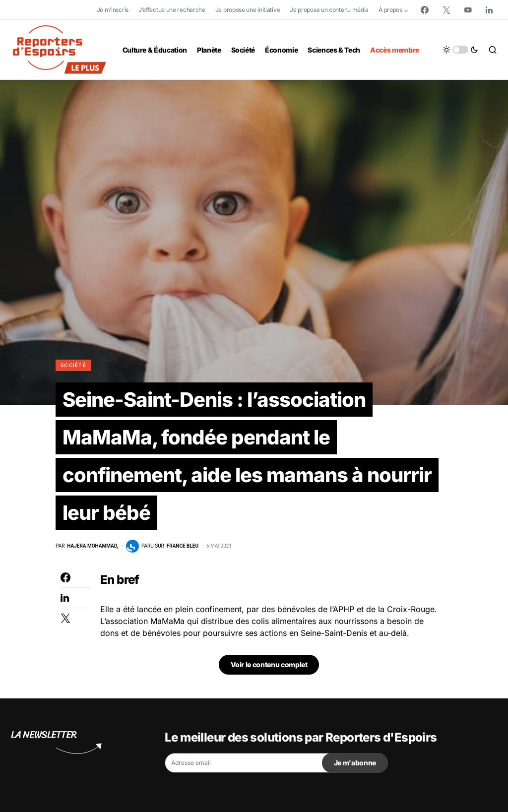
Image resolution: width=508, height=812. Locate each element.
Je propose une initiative (248, 10)
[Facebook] (425, 10)
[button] (460, 50)
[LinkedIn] (489, 10)
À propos (390, 10)
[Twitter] (446, 10)
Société (73, 365)
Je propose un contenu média (329, 10)
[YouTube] (468, 10)
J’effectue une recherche (172, 10)
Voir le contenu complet (269, 664)
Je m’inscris (113, 10)
